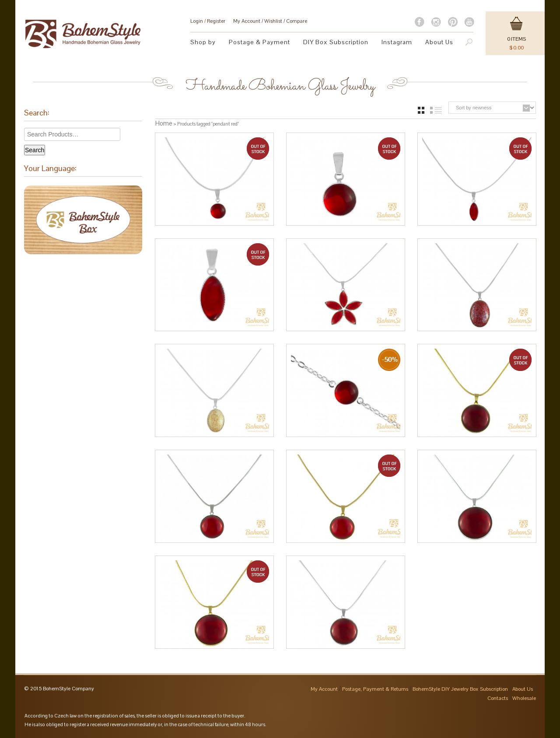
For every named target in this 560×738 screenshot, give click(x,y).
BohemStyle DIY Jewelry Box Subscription (460, 689)
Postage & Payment (259, 42)
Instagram (397, 42)
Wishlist (273, 21)
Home (164, 123)
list (436, 110)
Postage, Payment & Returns (375, 689)
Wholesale (524, 698)
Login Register (208, 21)
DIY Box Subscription (336, 42)
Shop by (203, 42)
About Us (439, 42)
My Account (247, 21)
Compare (297, 21)
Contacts (498, 698)
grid (421, 110)
